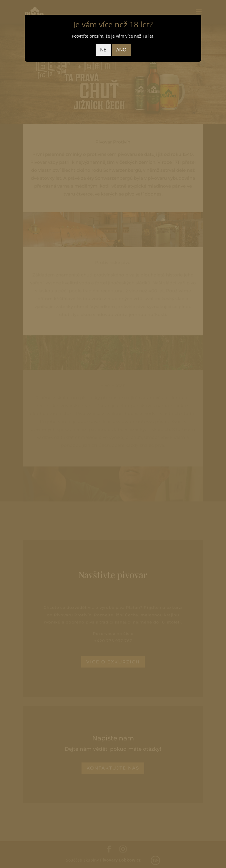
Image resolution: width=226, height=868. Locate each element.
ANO (121, 50)
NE (103, 50)
